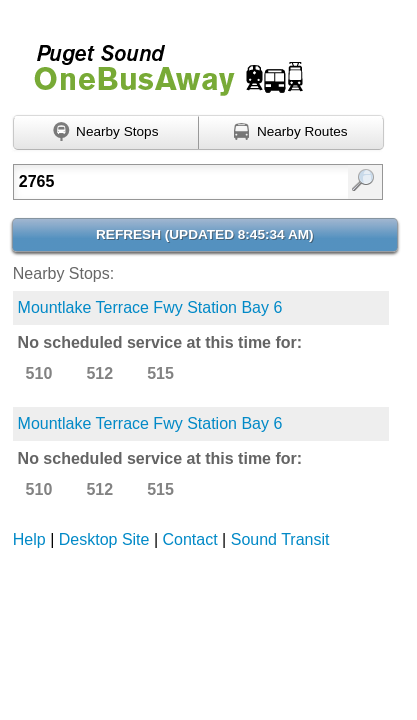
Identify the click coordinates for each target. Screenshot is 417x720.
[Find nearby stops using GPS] (106, 133)
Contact (190, 539)
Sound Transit (280, 539)
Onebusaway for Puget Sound (160, 61)
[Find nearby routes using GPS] (291, 133)
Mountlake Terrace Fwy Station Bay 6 (150, 307)
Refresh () (205, 234)
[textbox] (173, 182)
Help (29, 539)
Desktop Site (104, 539)
